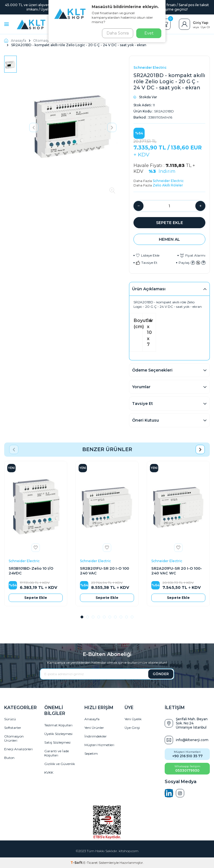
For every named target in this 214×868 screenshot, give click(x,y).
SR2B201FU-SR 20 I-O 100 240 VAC (104, 571)
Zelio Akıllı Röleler (168, 185)
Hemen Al (169, 239)
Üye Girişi (132, 728)
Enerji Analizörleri (18, 749)
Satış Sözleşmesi (57, 742)
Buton (9, 758)
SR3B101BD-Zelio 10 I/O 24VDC (31, 571)
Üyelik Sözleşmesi (58, 734)
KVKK (49, 772)
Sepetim (91, 753)
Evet (149, 33)
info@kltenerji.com (192, 740)
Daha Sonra (116, 33)
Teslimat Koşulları (58, 725)
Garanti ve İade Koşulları (57, 753)
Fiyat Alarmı (193, 255)
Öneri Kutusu (145, 420)
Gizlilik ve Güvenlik (60, 764)
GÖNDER (161, 674)
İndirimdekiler (96, 736)
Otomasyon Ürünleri (14, 738)
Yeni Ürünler (94, 728)
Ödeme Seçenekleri (152, 370)
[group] (73, 127)
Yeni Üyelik (133, 719)
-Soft (77, 863)
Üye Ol (205, 27)
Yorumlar (141, 387)
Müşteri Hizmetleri (99, 745)
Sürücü (10, 719)
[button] (34, 127)
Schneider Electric (150, 67)
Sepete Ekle (170, 223)
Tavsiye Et (147, 263)
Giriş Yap (201, 23)
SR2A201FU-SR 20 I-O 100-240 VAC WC (177, 571)
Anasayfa (15, 40)
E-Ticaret (91, 863)
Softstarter (13, 728)
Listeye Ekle (148, 255)
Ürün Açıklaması (149, 289)
